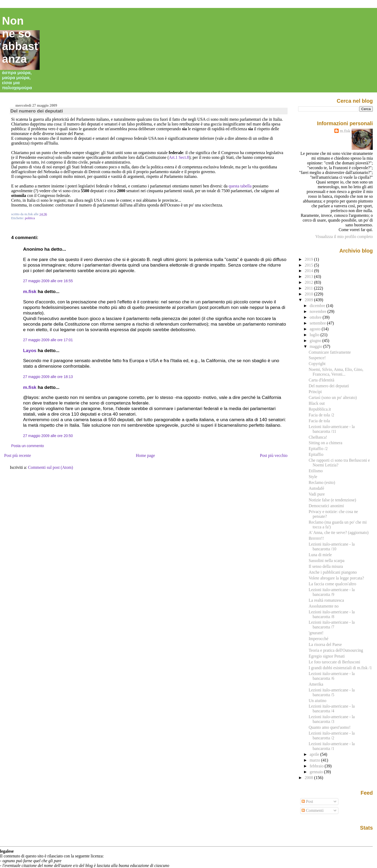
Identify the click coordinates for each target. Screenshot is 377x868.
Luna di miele (320, 555)
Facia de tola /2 (321, 415)
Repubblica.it (320, 409)
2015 (310, 265)
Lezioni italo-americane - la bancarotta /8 (332, 614)
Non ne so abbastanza (20, 40)
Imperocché (319, 639)
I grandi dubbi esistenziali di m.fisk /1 (340, 668)
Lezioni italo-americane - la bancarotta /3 (332, 719)
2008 (310, 778)
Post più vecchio (274, 455)
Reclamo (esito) (322, 482)
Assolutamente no (324, 606)
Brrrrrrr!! (316, 538)
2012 (310, 282)
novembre (319, 311)
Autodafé (317, 488)
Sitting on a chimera (326, 443)
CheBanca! (318, 437)
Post (307, 801)
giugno (316, 341)
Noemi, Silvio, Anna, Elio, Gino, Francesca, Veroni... (336, 372)
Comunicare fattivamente (330, 352)
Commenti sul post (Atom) (51, 467)
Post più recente (18, 455)
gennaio (317, 772)
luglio (315, 335)
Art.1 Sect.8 (179, 157)
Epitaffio (316, 454)
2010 (310, 294)
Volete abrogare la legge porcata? (336, 578)
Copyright (317, 364)
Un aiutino (318, 701)
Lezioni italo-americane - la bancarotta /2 (332, 736)
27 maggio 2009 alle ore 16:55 (48, 281)
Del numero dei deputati (37, 111)
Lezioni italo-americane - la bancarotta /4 (332, 709)
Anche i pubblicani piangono (333, 572)
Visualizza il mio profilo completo (344, 237)
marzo (315, 760)
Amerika (316, 684)
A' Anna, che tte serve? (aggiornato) (339, 532)
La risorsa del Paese (325, 644)
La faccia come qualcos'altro (333, 584)
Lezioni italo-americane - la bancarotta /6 (332, 676)
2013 (310, 276)
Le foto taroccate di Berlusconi (335, 662)
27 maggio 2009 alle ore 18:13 (48, 377)
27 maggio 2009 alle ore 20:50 (48, 436)
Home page (145, 455)
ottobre (316, 317)
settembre (318, 323)
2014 (310, 271)
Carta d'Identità (322, 380)
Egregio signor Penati (327, 656)
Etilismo (316, 471)
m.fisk (30, 291)
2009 (310, 300)
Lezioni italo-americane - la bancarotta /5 (332, 692)
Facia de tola (319, 421)
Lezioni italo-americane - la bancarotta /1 (332, 746)
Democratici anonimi (326, 506)
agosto (316, 329)
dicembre (318, 306)
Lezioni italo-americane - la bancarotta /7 (332, 625)
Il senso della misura (326, 566)
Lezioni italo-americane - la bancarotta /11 (332, 429)
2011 (309, 288)
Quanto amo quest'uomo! (330, 727)
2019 (310, 259)
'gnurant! (316, 633)
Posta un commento (28, 446)
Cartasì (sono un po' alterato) (333, 397)
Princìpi (315, 392)
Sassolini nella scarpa (327, 561)
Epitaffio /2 (318, 449)
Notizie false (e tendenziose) (332, 500)
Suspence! (317, 358)
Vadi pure (317, 494)
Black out (317, 403)
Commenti (313, 810)
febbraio (317, 766)
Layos (30, 350)
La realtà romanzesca (326, 600)
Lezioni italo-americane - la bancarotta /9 (332, 592)
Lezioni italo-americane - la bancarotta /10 (332, 547)
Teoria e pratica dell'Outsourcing (336, 650)
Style (313, 477)
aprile (315, 754)
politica (30, 218)
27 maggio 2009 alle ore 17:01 (48, 340)
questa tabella (240, 186)
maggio (317, 346)
